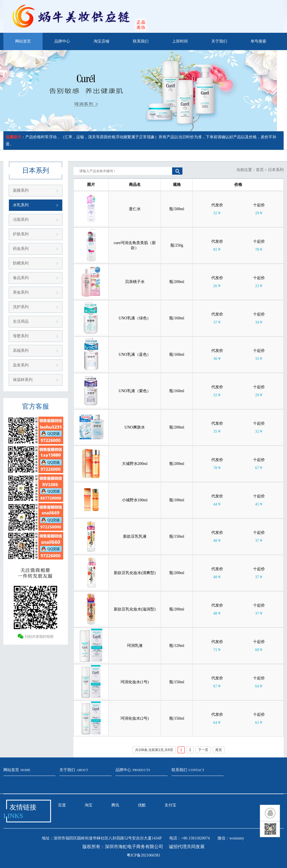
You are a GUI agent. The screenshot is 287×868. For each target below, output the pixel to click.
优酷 (142, 805)
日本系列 (276, 170)
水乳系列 (21, 205)
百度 (62, 805)
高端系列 (21, 351)
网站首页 (23, 41)
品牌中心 (62, 41)
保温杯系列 (23, 380)
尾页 (219, 750)
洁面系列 (21, 220)
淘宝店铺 (101, 41)
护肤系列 (21, 234)
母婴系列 (21, 336)
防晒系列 (21, 263)
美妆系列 (21, 292)
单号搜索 (258, 41)
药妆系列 (21, 249)
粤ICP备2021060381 (143, 855)
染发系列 (21, 365)
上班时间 (180, 41)
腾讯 (115, 805)
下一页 (203, 750)
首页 (260, 170)
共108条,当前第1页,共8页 (154, 750)
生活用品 (21, 321)
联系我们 (141, 41)
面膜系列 (21, 190)
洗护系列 (21, 307)
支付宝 (170, 805)
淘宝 (89, 805)
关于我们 (219, 41)
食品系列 (21, 278)
